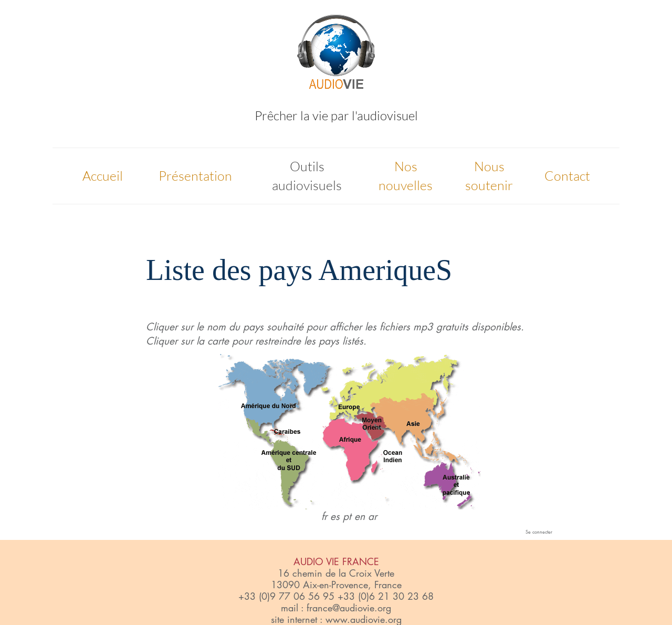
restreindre (278, 341)
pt (347, 517)
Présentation (195, 176)
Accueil (103, 176)
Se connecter (539, 532)
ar (372, 517)
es (335, 517)
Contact (567, 176)
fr (324, 517)
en (360, 517)
